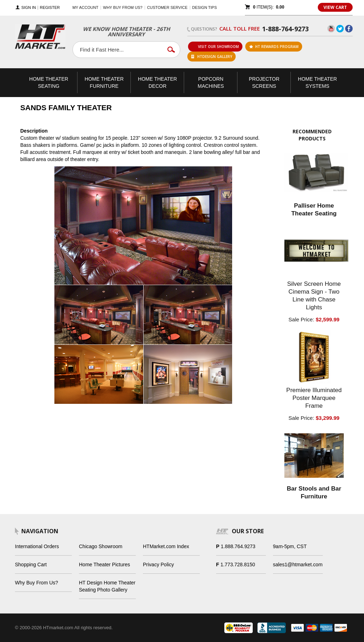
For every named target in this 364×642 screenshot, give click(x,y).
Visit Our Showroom (215, 47)
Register (50, 8)
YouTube (331, 29)
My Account (85, 7)
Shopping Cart (31, 565)
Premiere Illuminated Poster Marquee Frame (314, 398)
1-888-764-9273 (285, 29)
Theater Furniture (104, 82)
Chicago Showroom (101, 546)
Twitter (340, 29)
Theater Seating (49, 82)
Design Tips (205, 7)
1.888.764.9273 (238, 546)
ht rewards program (274, 47)
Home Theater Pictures (105, 565)
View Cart (335, 7)
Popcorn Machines (211, 82)
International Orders (37, 546)
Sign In (29, 8)
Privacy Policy (158, 565)
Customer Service (167, 7)
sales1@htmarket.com (298, 565)
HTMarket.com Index (166, 546)
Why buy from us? (123, 7)
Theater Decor (157, 82)
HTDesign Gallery (212, 57)
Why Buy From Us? (36, 583)
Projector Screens (264, 82)
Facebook (349, 29)
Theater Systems (317, 82)
